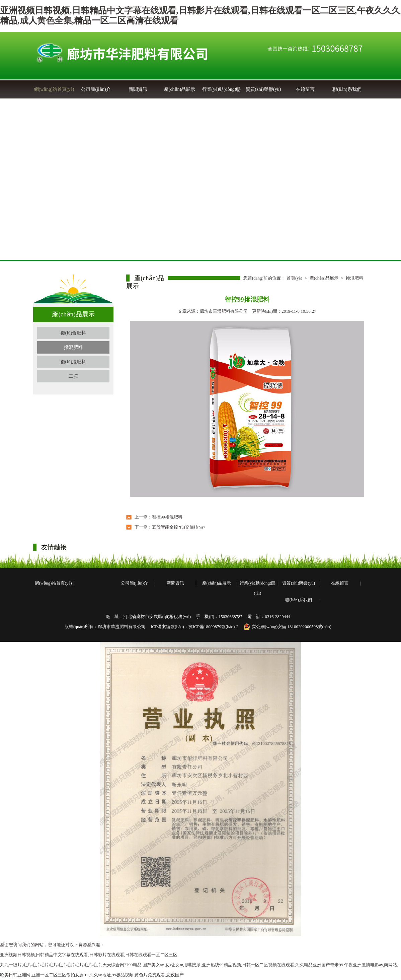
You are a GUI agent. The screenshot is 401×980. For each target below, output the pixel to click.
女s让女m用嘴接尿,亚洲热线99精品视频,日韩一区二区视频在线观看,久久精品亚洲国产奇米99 (254, 965)
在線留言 (305, 89)
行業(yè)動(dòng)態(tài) (258, 588)
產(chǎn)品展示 (180, 89)
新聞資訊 (138, 89)
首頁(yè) (294, 278)
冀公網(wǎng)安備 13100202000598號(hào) (287, 627)
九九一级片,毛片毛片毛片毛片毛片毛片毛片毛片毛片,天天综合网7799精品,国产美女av (82, 965)
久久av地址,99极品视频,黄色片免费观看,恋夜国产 (137, 975)
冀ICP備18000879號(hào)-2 (214, 627)
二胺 (73, 376)
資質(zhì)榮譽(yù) (263, 89)
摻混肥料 (73, 347)
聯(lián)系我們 (347, 89)
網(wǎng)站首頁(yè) (54, 89)
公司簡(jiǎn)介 (96, 89)
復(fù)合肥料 (73, 333)
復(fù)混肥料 (73, 362)
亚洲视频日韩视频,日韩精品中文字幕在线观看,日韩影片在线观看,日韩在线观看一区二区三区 (89, 955)
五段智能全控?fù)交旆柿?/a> (179, 527)
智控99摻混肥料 (167, 517)
